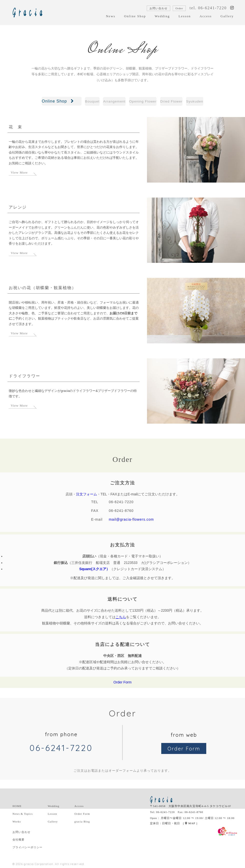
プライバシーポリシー (27, 849)
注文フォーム (86, 496)
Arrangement (103, 102)
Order (179, 8)
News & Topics (23, 815)
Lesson (185, 16)
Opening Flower (143, 102)
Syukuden (217, 102)
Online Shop (135, 16)
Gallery (227, 16)
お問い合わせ (158, 8)
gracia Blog (82, 823)
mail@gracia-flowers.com (131, 521)
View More (19, 174)
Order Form (122, 684)
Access (206, 16)
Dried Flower (183, 102)
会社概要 (18, 841)
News (111, 16)
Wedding (162, 16)
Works (17, 823)
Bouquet (71, 102)
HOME (17, 807)
